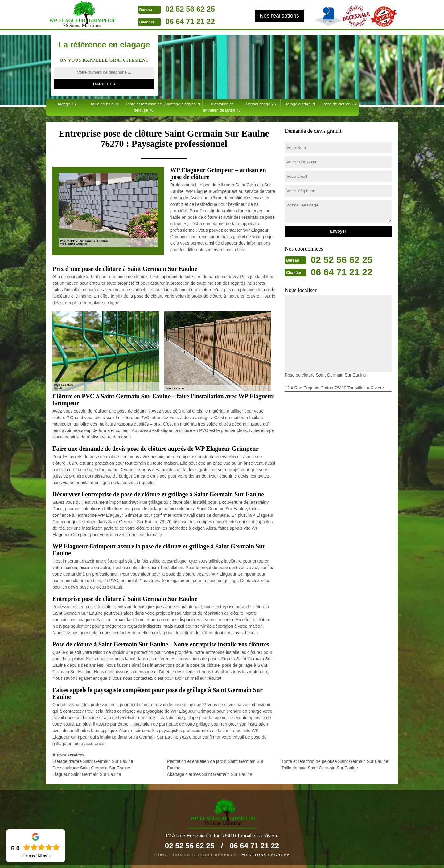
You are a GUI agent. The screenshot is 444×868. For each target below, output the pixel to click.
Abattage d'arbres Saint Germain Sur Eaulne (210, 774)
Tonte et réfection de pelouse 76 (144, 107)
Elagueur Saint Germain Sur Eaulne (87, 774)
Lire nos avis (36, 856)
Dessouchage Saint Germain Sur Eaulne (91, 768)
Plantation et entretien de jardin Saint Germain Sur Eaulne (215, 765)
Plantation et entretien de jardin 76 (222, 107)
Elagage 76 (66, 104)
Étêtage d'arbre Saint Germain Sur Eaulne (93, 761)
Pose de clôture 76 (339, 104)
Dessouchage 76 (261, 104)
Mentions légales (266, 858)
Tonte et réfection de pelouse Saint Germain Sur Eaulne (335, 761)
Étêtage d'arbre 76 (300, 104)
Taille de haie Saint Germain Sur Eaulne (320, 768)
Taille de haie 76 (105, 104)
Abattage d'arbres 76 (183, 104)
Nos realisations (279, 16)
